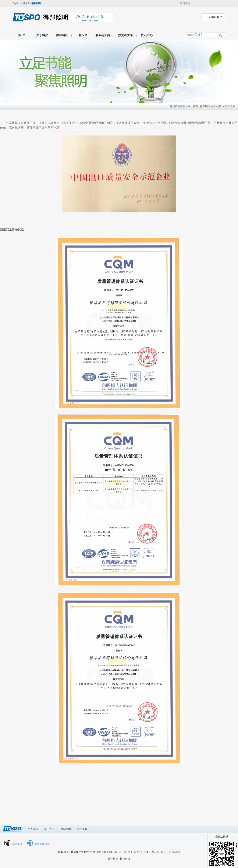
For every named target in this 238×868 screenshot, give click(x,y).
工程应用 (82, 35)
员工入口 (49, 829)
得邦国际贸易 (42, 844)
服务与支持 (103, 35)
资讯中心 (147, 35)
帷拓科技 (125, 859)
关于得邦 (42, 35)
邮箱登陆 (185, 3)
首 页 (21, 35)
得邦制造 (62, 35)
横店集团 (17, 844)
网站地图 (66, 829)
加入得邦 (33, 829)
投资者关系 (125, 35)
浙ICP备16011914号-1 (120, 852)
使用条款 (82, 829)
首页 (195, 106)
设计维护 (113, 859)
